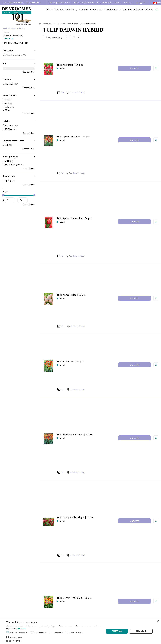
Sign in (142, 3)
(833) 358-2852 (34, 3)
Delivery (7, 80)
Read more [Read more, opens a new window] (21, 628)
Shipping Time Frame (13, 141)
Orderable (8, 51)
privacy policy (100, 587)
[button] (54, 641)
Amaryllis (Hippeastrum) (13, 36)
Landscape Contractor (77, 614)
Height (6, 121)
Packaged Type (10, 157)
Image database (107, 617)
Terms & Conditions (141, 614)
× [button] (158, 621)
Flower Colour (9, 96)
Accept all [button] (117, 631)
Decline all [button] (141, 631)
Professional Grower (77, 617)
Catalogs (103, 614)
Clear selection (28, 72)
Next (112, 566)
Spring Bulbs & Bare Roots (15, 43)
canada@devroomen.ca (13, 3)
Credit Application (140, 617)
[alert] (80, 631)
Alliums (7, 32)
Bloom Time (9, 176)
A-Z (4, 64)
